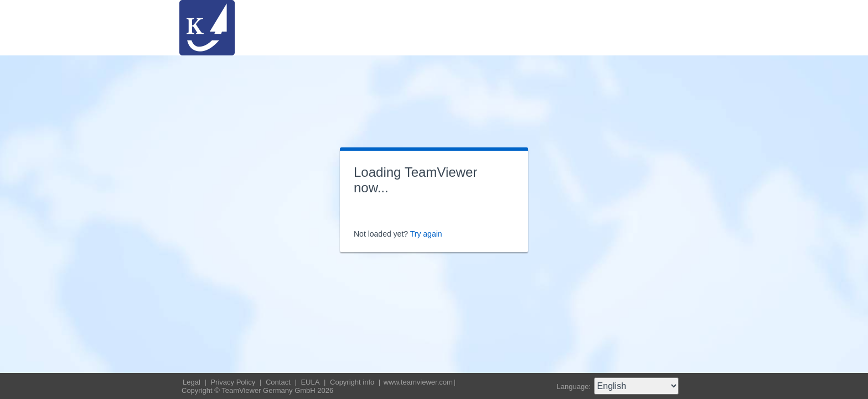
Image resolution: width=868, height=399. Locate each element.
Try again (426, 234)
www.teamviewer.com (418, 382)
